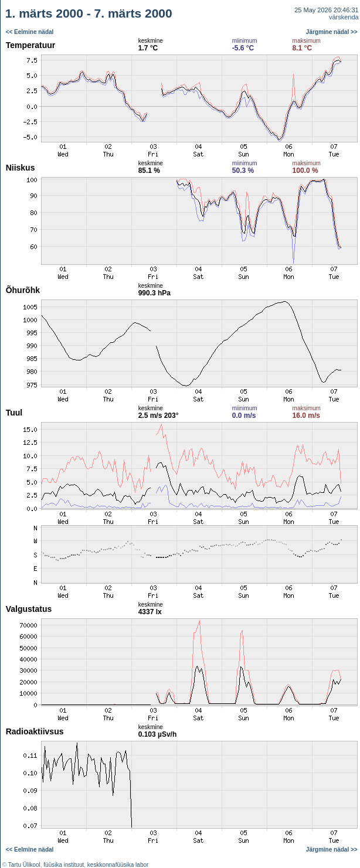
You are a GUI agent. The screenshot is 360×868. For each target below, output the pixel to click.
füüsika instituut (64, 865)
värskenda (344, 17)
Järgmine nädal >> (332, 32)
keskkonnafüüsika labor (118, 865)
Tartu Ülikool (24, 865)
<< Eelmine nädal (30, 32)
